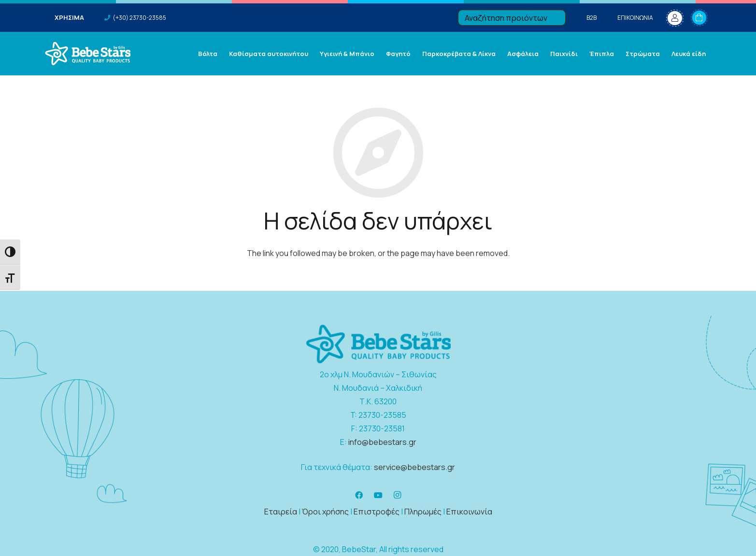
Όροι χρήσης (325, 512)
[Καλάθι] (699, 18)
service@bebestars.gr (414, 467)
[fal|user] (675, 18)
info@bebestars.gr (382, 442)
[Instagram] (398, 495)
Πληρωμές (423, 512)
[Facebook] (359, 495)
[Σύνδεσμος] (88, 54)
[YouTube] (378, 495)
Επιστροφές (377, 512)
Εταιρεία (281, 512)
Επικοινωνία (469, 512)
